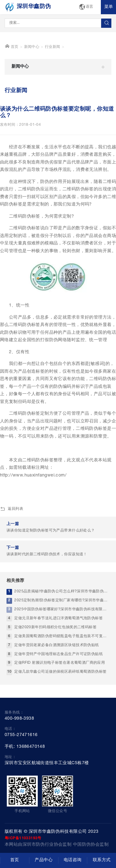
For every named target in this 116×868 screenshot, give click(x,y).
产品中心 (44, 860)
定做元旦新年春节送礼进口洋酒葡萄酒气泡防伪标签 (58, 642)
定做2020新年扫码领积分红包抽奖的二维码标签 (55, 651)
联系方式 (102, 860)
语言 (86, 7)
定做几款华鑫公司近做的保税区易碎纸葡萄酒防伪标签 (60, 696)
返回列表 (12, 533)
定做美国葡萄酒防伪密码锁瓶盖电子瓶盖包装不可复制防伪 (62, 660)
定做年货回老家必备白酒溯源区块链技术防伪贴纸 (56, 669)
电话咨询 (73, 860)
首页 (12, 70)
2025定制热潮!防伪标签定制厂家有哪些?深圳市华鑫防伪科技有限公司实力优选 (62, 624)
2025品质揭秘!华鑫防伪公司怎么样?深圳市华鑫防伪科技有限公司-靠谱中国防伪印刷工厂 (62, 615)
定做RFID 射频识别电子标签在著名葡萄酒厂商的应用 (60, 687)
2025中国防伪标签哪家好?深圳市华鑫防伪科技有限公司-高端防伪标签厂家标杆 (62, 633)
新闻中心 (32, 71)
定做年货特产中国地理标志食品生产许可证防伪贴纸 (58, 678)
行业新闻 (53, 71)
